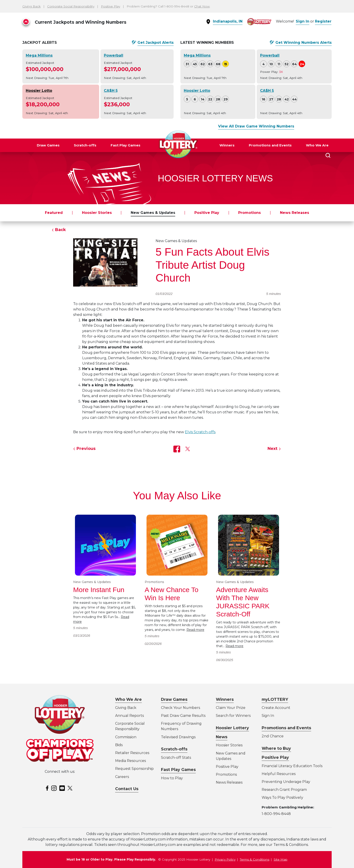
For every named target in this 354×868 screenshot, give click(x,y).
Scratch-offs (85, 145)
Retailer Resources (132, 753)
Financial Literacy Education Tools (292, 766)
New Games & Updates (153, 213)
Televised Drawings (178, 737)
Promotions (249, 213)
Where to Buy (276, 748)
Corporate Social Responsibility (71, 6)
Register (323, 21)
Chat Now (202, 6)
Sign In (303, 21)
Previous (86, 449)
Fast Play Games (126, 145)
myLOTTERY (275, 699)
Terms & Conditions (255, 859)
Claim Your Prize (231, 708)
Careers (122, 777)
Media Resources (130, 761)
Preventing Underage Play (286, 782)
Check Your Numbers (180, 708)
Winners (227, 145)
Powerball (114, 55)
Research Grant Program (284, 790)
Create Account (276, 708)
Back (61, 230)
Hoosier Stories (97, 213)
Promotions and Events (270, 145)
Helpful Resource (278, 774)
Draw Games (48, 145)
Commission (126, 737)
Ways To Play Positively (282, 797)
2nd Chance (273, 736)
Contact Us (127, 789)
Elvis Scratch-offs (200, 432)
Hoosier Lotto (39, 91)
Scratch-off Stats (176, 758)
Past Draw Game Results (183, 716)
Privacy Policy (225, 859)
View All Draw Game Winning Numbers (256, 126)
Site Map (281, 859)
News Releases (295, 213)
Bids (119, 745)
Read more (195, 630)
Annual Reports (129, 716)
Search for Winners (233, 716)
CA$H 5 (111, 91)
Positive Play (111, 6)
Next (272, 449)
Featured (54, 213)
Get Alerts (156, 43)
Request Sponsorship (134, 769)
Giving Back (31, 6)
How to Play (172, 778)
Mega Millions (39, 55)
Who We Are (317, 145)
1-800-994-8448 (276, 814)
